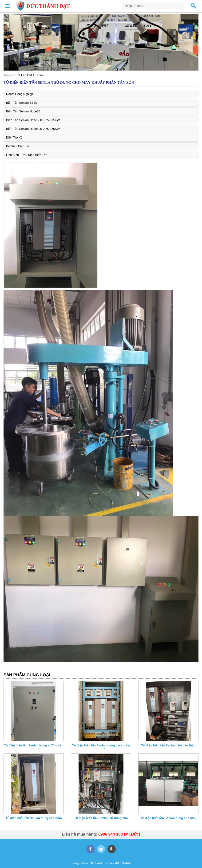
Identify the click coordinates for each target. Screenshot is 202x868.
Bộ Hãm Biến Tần (18, 146)
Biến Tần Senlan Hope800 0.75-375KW (33, 129)
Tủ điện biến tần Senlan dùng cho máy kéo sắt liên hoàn (168, 819)
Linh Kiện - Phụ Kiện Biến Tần (27, 155)
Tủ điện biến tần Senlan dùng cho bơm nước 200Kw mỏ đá (34, 819)
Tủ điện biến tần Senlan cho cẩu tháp (168, 745)
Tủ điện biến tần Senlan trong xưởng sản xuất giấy (34, 746)
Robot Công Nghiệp (20, 94)
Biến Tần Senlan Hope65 (23, 111)
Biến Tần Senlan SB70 (22, 103)
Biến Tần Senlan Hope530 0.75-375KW (33, 120)
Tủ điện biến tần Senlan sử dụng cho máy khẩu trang (101, 819)
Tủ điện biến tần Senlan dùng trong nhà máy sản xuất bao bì (101, 746)
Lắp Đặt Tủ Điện (32, 75)
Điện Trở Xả (14, 137)
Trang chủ (10, 75)
